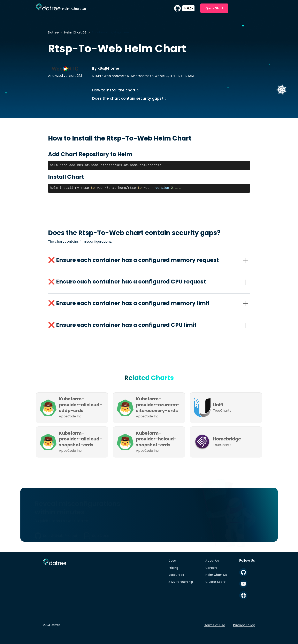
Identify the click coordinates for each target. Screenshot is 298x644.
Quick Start (214, 8)
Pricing (173, 568)
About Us (212, 561)
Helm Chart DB (75, 32)
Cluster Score (215, 582)
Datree (53, 32)
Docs (172, 561)
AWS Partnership (181, 582)
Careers (211, 568)
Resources (176, 575)
